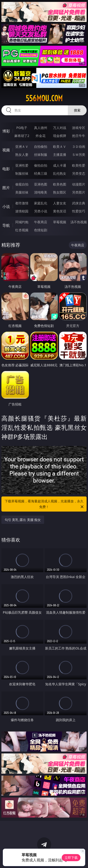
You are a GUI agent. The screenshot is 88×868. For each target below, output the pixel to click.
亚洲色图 (41, 184)
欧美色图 (60, 184)
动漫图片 (79, 184)
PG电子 (22, 128)
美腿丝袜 (22, 192)
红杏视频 (22, 230)
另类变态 (79, 173)
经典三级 (41, 173)
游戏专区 (79, 128)
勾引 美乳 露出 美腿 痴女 (23, 520)
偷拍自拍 (41, 165)
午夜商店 (41, 222)
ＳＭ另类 (79, 155)
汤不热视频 (79, 222)
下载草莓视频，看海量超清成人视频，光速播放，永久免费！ (45, 504)
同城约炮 (22, 222)
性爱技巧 (79, 211)
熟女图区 (60, 192)
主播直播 (60, 155)
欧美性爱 (79, 165)
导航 (6, 225)
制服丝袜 (22, 173)
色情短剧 (41, 230)
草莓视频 (60, 222)
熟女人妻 (22, 155)
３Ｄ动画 (79, 147)
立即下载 (71, 858)
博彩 (6, 131)
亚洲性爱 (22, 165)
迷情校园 (22, 211)
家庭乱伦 (41, 203)
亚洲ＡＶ (22, 147)
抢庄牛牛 (79, 136)
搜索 (77, 110)
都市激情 (22, 203)
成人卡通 (60, 165)
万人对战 (60, 128)
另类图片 (79, 192)
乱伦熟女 (60, 173)
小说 (6, 207)
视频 (6, 150)
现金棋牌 (60, 136)
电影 (6, 169)
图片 (6, 188)
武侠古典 (79, 203)
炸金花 (41, 136)
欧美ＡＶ (60, 147)
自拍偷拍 (41, 147)
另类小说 (41, 211)
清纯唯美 (41, 192)
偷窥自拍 (22, 184)
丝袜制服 (41, 155)
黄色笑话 (60, 211)
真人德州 (41, 128)
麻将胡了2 (22, 136)
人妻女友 (60, 203)
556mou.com (44, 98)
